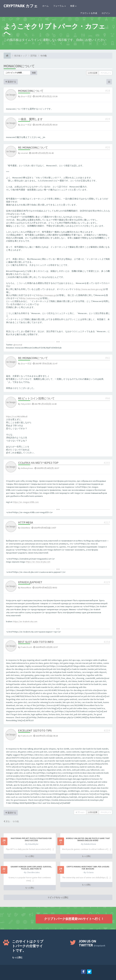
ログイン (106, 13)
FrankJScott (26, 647)
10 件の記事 (93, 73)
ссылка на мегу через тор (38, 463)
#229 (107, 582)
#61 (108, 358)
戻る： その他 (11, 821)
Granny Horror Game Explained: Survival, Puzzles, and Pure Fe (31, 868)
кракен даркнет (30, 582)
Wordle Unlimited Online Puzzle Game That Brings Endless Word (88, 839)
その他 (43, 56)
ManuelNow (26, 588)
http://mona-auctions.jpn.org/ (90, 289)
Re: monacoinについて (33, 148)
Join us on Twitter (92, 943)
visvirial (24, 153)
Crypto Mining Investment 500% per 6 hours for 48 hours (88, 868)
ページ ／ (106, 73)
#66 (108, 398)
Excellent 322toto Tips (35, 731)
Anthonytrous (27, 468)
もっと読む (30, 856)
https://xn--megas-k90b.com (26, 502)
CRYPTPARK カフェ (21, 6)
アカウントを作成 (89, 13)
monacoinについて (19, 66)
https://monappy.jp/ (47, 295)
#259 (107, 731)
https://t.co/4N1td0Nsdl (17, 416)
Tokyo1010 (26, 404)
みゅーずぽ (26, 96)
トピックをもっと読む (58, 897)
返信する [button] (11, 82)
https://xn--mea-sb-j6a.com (38, 562)
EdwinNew (25, 528)
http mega (26, 522)
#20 (108, 147)
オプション (80, 812)
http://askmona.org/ (31, 298)
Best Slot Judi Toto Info (36, 642)
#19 (108, 119)
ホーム (45, 6)
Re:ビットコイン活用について (36, 398)
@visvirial (18, 345)
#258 (107, 642)
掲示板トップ (21, 56)
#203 (107, 463)
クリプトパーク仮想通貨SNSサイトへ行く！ (74, 919)
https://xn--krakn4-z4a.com (25, 621)
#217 (107, 522)
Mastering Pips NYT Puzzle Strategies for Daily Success (31, 839)
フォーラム (59, 6)
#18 (108, 91)
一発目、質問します (30, 119)
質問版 (34, 56)
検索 (73, 6)
